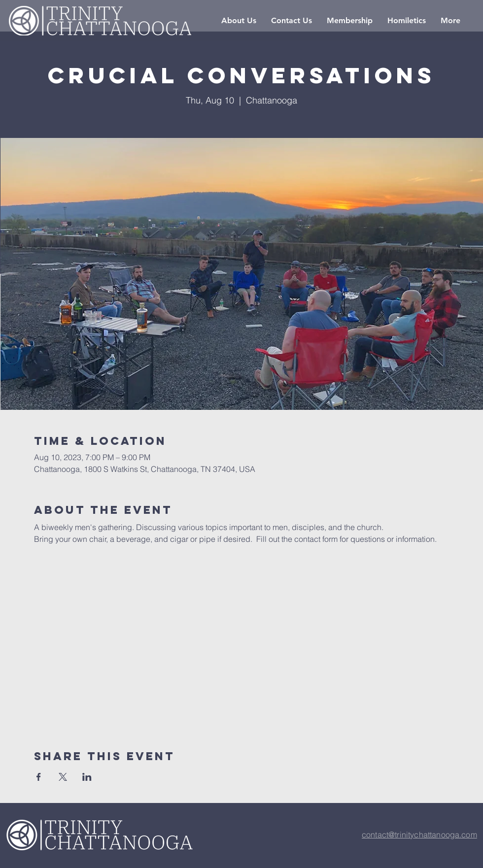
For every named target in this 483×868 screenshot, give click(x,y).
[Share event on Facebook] (39, 777)
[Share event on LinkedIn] (87, 777)
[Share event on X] (63, 777)
